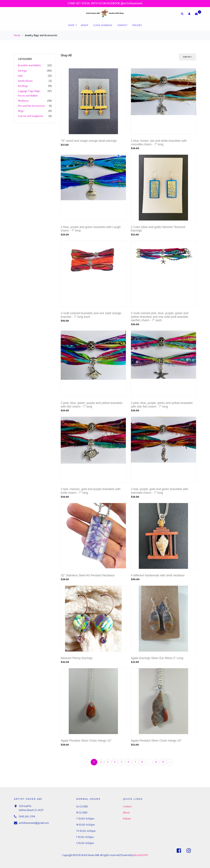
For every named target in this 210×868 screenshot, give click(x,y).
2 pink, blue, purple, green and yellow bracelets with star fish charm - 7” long (162, 405)
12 (156, 762)
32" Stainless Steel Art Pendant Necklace (88, 575)
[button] (189, 14)
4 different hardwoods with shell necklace (158, 575)
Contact (122, 25)
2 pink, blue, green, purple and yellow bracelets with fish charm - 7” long (92, 405)
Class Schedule (103, 25)
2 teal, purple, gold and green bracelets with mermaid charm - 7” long (160, 491)
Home (17, 35)
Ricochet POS (141, 855)
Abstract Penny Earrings (77, 658)
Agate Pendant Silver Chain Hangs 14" (156, 741)
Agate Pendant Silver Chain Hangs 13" (86, 741)
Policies (137, 25)
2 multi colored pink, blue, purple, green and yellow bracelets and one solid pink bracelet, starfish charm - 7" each (160, 317)
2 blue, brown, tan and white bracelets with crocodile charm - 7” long (159, 143)
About (85, 25)
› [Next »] (170, 762)
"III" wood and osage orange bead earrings (89, 141)
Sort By (187, 57)
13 (163, 762)
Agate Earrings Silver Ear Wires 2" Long (157, 658)
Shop (71, 25)
